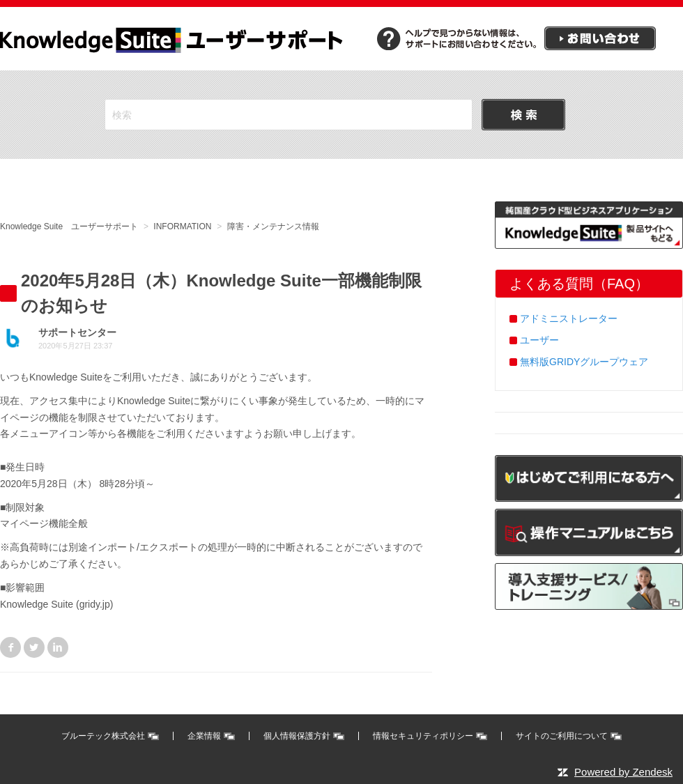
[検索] (289, 115)
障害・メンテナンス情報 (273, 226)
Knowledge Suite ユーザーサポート (69, 226)
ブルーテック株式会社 (103, 736)
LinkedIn (58, 647)
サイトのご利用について (562, 736)
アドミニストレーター (569, 318)
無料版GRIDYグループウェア (584, 362)
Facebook (10, 647)
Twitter (34, 647)
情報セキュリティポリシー (423, 736)
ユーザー (539, 340)
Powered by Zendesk (623, 772)
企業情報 (204, 736)
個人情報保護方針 (297, 736)
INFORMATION (182, 226)
